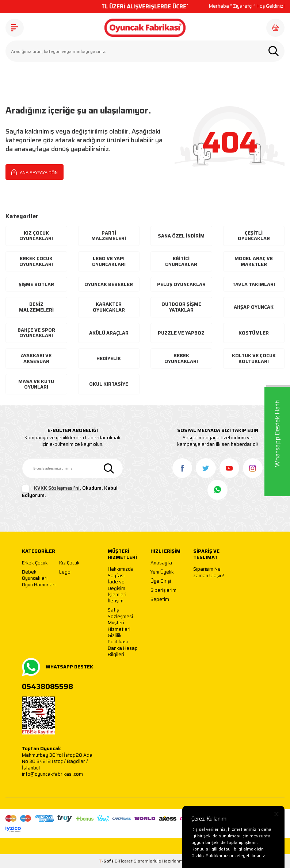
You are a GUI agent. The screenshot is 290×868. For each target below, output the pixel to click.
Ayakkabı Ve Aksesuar (36, 358)
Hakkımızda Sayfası (121, 572)
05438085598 (47, 686)
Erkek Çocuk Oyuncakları (36, 261)
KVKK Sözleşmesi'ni (57, 488)
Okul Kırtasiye (109, 384)
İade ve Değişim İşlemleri (117, 588)
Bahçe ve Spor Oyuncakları (36, 333)
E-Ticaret (124, 861)
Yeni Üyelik (162, 572)
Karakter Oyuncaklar (109, 307)
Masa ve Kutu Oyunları (36, 384)
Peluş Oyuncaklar (181, 284)
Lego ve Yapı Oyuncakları (109, 261)
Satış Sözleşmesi (120, 613)
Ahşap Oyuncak (254, 307)
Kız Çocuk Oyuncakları (36, 236)
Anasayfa (161, 563)
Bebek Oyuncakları (181, 358)
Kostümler (254, 333)
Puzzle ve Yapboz (181, 333)
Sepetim (160, 600)
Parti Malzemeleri (109, 236)
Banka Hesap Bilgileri (123, 651)
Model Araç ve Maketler (254, 261)
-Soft (107, 861)
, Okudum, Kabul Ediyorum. (70, 492)
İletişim (116, 601)
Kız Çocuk (69, 563)
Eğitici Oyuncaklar (181, 261)
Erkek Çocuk (35, 563)
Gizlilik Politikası (118, 639)
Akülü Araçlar (109, 333)
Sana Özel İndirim (181, 236)
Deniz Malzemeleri (36, 307)
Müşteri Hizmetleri (119, 626)
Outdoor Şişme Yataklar (181, 307)
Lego (65, 572)
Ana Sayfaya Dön (35, 172)
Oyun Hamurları (39, 585)
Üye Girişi (161, 581)
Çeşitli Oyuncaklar (254, 236)
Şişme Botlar (36, 284)
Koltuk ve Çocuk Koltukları (254, 358)
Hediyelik (109, 358)
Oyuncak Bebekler (109, 284)
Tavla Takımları (254, 284)
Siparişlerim (163, 591)
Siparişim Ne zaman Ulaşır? (209, 572)
